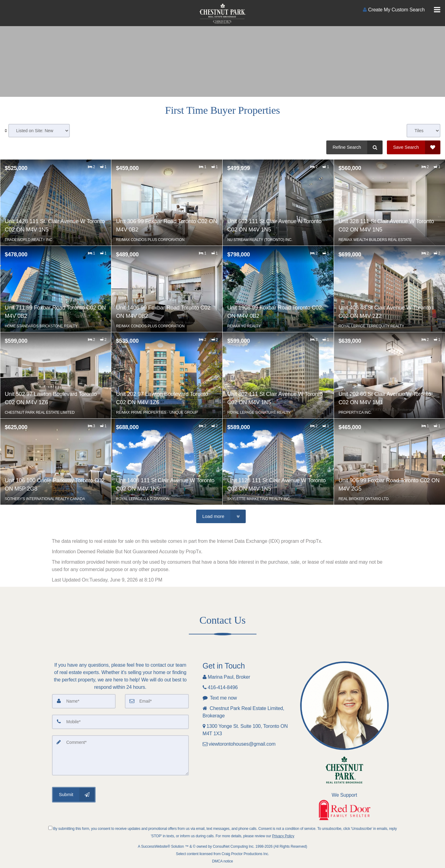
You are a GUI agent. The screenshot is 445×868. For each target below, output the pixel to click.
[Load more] (221, 517)
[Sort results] (39, 131)
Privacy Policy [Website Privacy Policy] (283, 836)
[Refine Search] (354, 147)
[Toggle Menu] (437, 10)
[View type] (423, 131)
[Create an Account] (394, 10)
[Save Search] (414, 147)
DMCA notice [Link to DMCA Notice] (223, 861)
